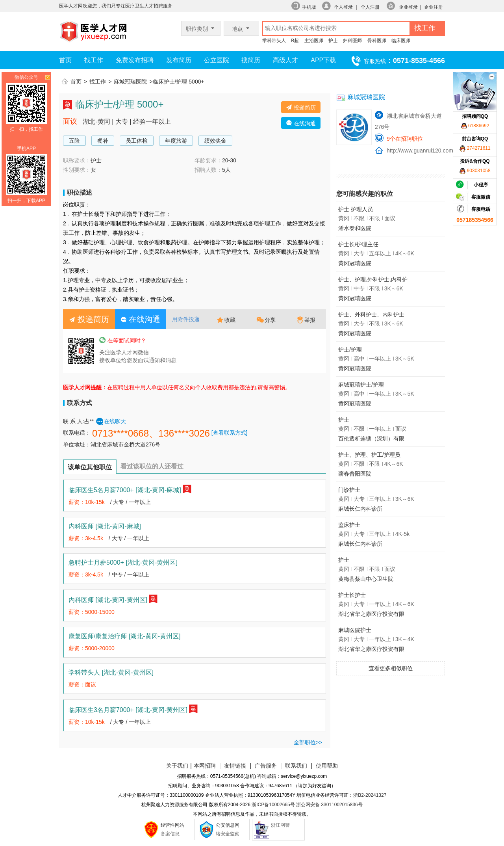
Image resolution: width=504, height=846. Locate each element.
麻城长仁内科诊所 (360, 509)
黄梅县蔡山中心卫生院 (366, 579)
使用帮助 (327, 766)
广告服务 (266, 766)
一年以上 (140, 502)
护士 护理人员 (356, 209)
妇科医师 (352, 41)
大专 (119, 502)
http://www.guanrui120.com (420, 151)
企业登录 (408, 7)
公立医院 (217, 60)
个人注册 (370, 7)
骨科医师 (377, 41)
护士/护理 (350, 350)
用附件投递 (186, 319)
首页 (65, 60)
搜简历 (251, 60)
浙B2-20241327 (370, 795)
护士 (333, 41)
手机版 (309, 7)
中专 (117, 575)
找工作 (94, 60)
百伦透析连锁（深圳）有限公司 (371, 440)
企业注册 (434, 7)
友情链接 (235, 766)
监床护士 (349, 525)
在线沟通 (301, 123)
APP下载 (323, 60)
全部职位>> (308, 742)
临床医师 (401, 41)
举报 (306, 320)
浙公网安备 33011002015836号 (329, 805)
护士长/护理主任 (358, 244)
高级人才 (285, 60)
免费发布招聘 (135, 60)
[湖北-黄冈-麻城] (158, 490)
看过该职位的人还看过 (152, 466)
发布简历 (179, 60)
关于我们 (177, 766)
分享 (266, 320)
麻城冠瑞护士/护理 (361, 385)
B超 (295, 41)
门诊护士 (349, 490)
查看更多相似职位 (391, 668)
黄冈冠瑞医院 (355, 263)
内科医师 (105, 526)
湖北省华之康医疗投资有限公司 (371, 615)
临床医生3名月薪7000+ (128, 710)
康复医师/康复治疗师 (124, 636)
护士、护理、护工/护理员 (369, 455)
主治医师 (314, 41)
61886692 (475, 126)
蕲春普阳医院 (355, 474)
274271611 (475, 148)
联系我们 (295, 766)
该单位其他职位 (90, 467)
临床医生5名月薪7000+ (125, 490)
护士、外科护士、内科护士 (371, 314)
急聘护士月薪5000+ (123, 562)
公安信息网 (228, 825)
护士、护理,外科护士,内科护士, (373, 281)
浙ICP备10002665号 (273, 805)
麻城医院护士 (355, 630)
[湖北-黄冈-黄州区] (152, 562)
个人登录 (343, 7)
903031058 (475, 171)
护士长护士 (352, 595)
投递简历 (301, 107)
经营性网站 (172, 825)
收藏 (226, 320)
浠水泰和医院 (355, 228)
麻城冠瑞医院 (130, 82)
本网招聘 (205, 766)
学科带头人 (274, 41)
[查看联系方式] (230, 433)
